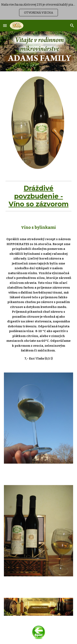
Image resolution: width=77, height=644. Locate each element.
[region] (38, 10)
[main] (39, 196)
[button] (5, 25)
